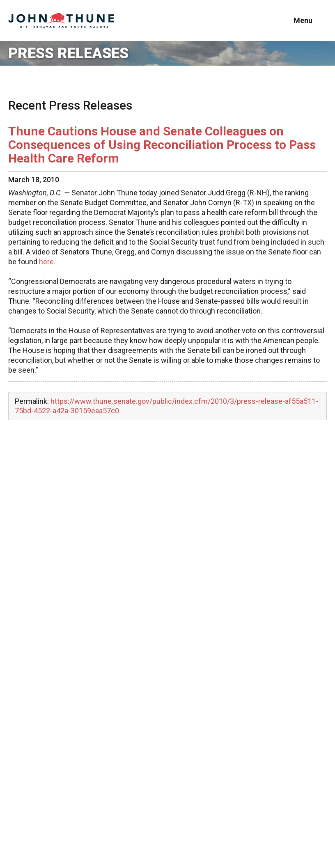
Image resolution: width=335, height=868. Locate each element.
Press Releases (68, 53)
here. (47, 262)
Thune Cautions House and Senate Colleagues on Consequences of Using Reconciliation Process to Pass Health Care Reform (162, 145)
